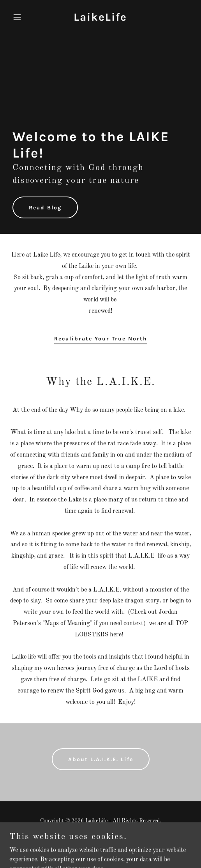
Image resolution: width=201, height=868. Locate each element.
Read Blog (45, 208)
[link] (100, 19)
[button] (23, 17)
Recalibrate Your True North (101, 339)
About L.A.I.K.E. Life (101, 759)
